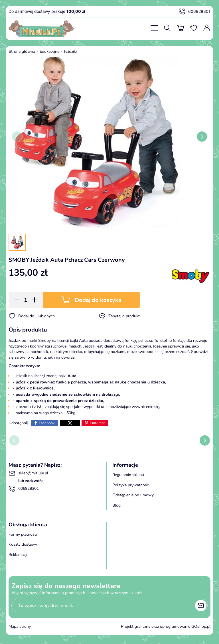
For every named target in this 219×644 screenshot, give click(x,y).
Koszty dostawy (23, 544)
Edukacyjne (49, 51)
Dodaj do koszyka (98, 300)
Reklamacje (18, 555)
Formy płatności (23, 534)
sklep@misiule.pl (28, 473)
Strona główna (22, 51)
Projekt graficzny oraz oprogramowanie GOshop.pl (166, 626)
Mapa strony (20, 626)
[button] (15, 300)
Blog (116, 505)
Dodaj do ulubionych (32, 316)
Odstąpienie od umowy (133, 495)
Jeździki (70, 51)
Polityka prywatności (131, 485)
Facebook (47, 423)
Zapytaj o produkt (119, 316)
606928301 (194, 11)
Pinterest (97, 423)
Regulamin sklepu (128, 475)
